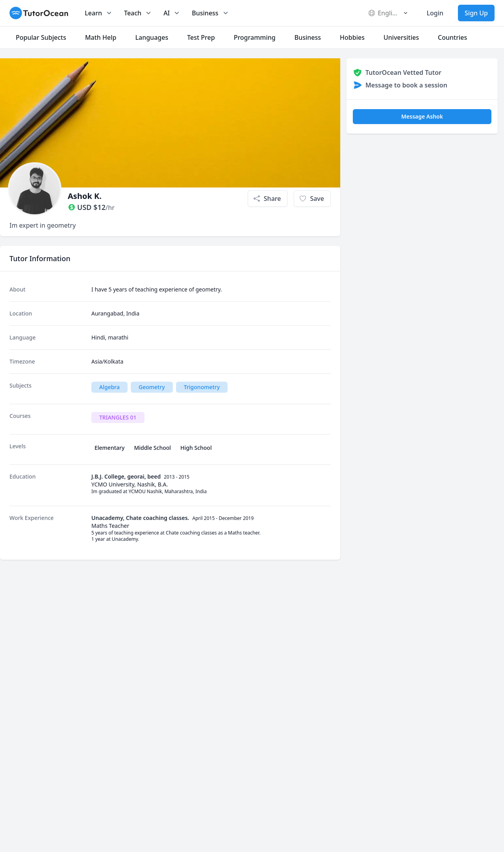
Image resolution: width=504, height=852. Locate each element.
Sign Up (476, 13)
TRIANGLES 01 (118, 417)
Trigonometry (202, 387)
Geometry (152, 387)
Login (435, 13)
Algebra (109, 387)
